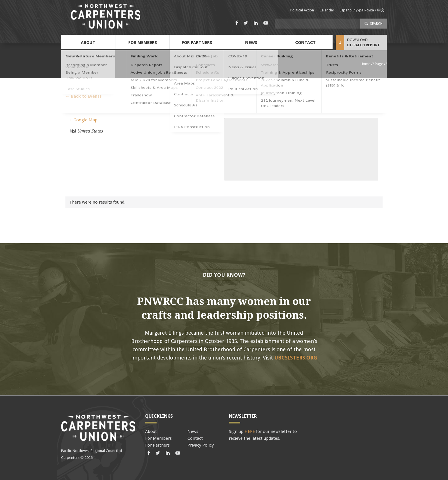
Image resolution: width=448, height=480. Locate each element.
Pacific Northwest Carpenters (105, 16)
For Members (143, 43)
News (251, 43)
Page (379, 64)
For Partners (197, 43)
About (88, 43)
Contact (305, 43)
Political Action (302, 10)
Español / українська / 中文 (362, 10)
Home (365, 64)
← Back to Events (84, 96)
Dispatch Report (364, 45)
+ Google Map (84, 120)
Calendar (327, 10)
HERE (250, 431)
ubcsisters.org (296, 358)
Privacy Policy (201, 445)
